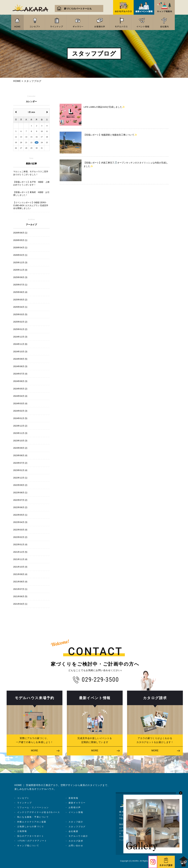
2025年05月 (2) (20, 300)
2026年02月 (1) (20, 255)
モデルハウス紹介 (78, 836)
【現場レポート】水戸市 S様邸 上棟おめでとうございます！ (31, 183)
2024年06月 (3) (20, 381)
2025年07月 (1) (20, 285)
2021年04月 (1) (20, 604)
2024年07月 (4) (20, 374)
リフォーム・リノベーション (33, 807)
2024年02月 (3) (20, 411)
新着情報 (73, 798)
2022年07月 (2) (20, 500)
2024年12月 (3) (20, 337)
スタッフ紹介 (76, 822)
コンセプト (23, 798)
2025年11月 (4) (20, 270)
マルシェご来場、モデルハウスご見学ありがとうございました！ (31, 173)
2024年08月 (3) (20, 366)
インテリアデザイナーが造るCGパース (39, 812)
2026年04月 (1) (20, 248)
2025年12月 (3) (20, 262)
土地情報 (22, 831)
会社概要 (73, 831)
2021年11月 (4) (20, 559)
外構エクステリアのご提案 (32, 822)
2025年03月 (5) (20, 314)
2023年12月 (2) (20, 426)
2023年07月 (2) (20, 463)
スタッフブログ (77, 827)
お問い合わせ (76, 846)
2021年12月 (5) (20, 552)
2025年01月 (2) (20, 329)
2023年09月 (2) (20, 448)
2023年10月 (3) (20, 441)
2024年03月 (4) (20, 403)
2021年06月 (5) (20, 596)
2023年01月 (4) (20, 470)
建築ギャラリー (77, 803)
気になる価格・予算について (33, 817)
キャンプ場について (28, 846)
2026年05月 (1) (20, 240)
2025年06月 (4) (20, 292)
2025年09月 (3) (20, 277)
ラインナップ (25, 803)
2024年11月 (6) (20, 344)
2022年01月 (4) (20, 544)
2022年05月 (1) (20, 515)
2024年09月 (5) (20, 359)
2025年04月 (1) (20, 307)
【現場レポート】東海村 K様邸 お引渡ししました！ (31, 194)
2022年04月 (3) (20, 522)
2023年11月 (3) (20, 433)
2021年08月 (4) (20, 582)
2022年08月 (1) (20, 493)
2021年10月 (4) (20, 567)
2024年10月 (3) (20, 352)
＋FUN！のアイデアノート (32, 841)
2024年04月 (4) (20, 396)
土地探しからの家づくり (31, 826)
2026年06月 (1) (20, 233)
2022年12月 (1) (20, 478)
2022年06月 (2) (20, 507)
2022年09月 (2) (20, 485)
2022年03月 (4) (20, 530)
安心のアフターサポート (31, 836)
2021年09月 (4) (20, 574)
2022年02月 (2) (20, 537)
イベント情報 (76, 812)
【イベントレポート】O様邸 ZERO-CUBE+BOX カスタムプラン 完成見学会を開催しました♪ (31, 205)
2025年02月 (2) (20, 322)
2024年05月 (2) (20, 389)
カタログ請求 (76, 841)
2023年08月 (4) (20, 455)
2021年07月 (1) (20, 589)
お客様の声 (75, 807)
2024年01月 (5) (20, 418)
